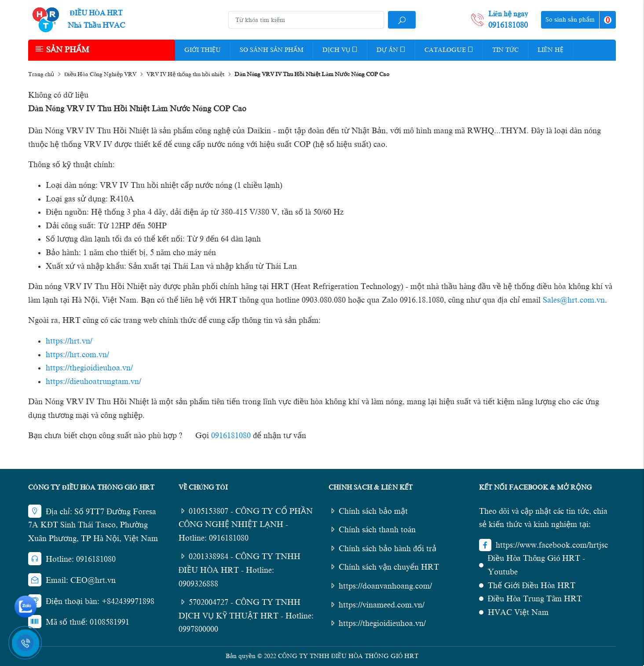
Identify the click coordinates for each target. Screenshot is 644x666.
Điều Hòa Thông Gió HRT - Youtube (537, 565)
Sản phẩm (62, 49)
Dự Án (391, 49)
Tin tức (505, 50)
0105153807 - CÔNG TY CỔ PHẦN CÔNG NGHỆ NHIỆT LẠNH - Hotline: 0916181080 (246, 525)
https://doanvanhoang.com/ (380, 586)
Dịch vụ (340, 49)
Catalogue (449, 49)
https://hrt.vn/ (69, 341)
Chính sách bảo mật (368, 511)
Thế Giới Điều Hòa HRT (532, 585)
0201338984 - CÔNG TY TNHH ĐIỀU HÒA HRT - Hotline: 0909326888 (240, 570)
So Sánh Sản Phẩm (272, 50)
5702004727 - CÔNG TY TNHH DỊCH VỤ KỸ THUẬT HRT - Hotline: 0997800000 (246, 616)
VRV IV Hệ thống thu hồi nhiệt (185, 74)
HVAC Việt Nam (518, 612)
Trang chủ (41, 74)
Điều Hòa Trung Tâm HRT (535, 599)
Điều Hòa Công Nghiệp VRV (100, 74)
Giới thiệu (203, 50)
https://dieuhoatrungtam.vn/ (93, 381)
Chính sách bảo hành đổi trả (382, 549)
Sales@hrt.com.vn (574, 300)
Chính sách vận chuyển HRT (384, 567)
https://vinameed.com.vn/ (377, 605)
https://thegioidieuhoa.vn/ (89, 368)
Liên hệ (551, 50)
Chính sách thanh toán (372, 530)
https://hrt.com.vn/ (77, 355)
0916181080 (231, 435)
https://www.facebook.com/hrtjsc (552, 545)
